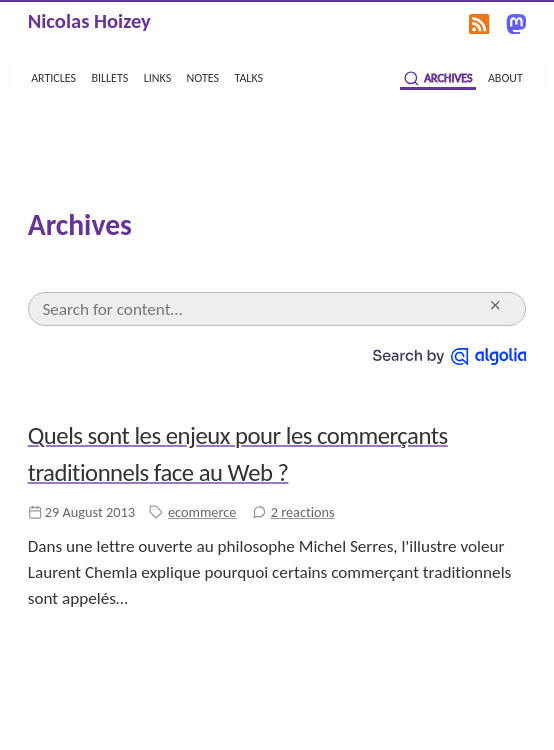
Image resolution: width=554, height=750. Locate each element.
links (157, 76)
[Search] (262, 309)
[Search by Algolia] (449, 354)
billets (109, 76)
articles (53, 76)
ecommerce (202, 512)
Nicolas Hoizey (89, 21)
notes (203, 76)
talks (249, 76)
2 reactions (303, 512)
